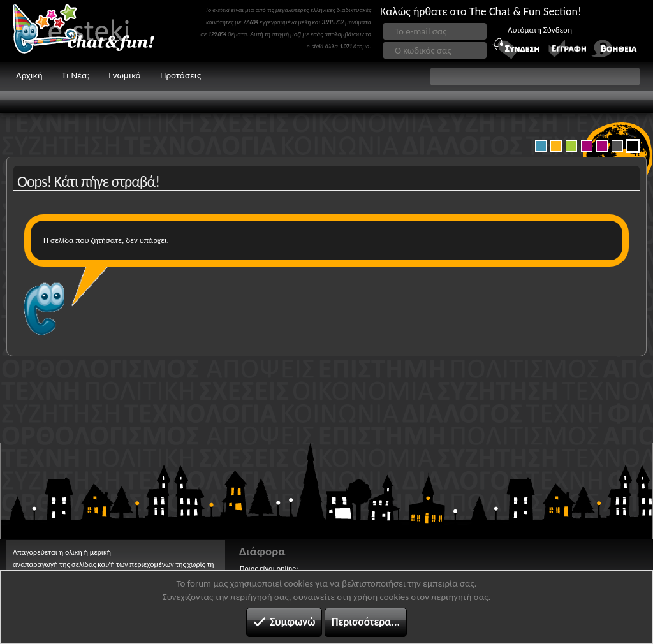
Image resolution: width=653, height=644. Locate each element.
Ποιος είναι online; (269, 569)
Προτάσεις (180, 75)
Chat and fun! (92, 31)
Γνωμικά (125, 75)
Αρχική (29, 75)
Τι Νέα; (76, 75)
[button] (535, 77)
